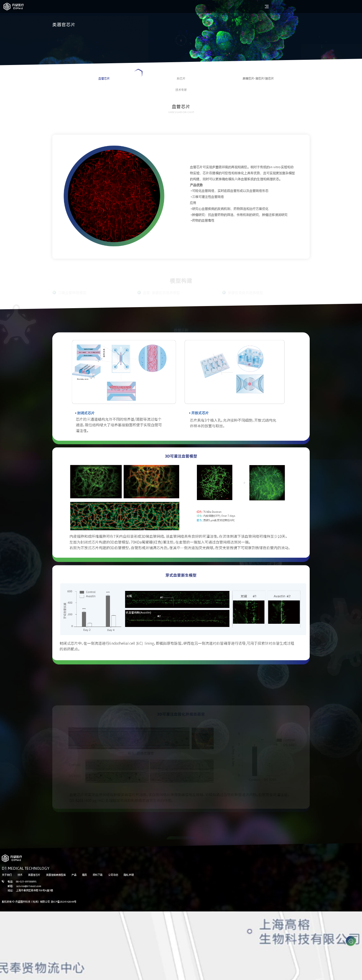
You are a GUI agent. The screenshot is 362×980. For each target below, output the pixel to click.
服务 (84, 875)
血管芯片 (120, 75)
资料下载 (98, 875)
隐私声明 (129, 875)
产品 (74, 875)
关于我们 (7, 875)
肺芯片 (181, 78)
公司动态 (113, 875)
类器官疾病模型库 (56, 875)
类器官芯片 (34, 875)
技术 (20, 875)
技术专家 (181, 90)
